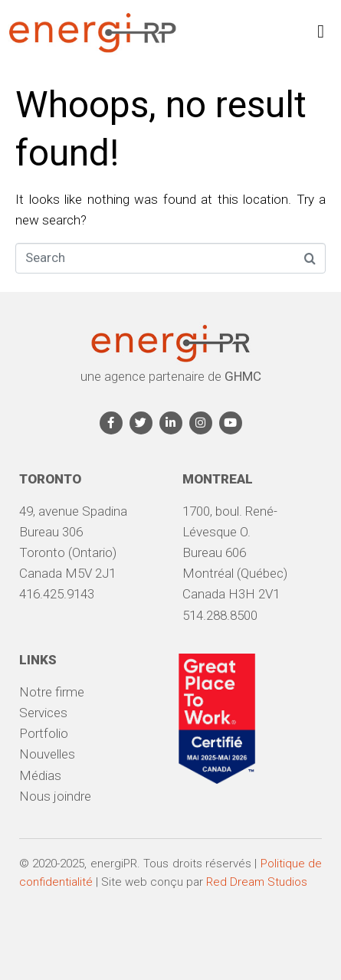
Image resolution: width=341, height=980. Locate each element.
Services (43, 713)
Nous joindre (55, 796)
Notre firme (52, 692)
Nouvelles (47, 754)
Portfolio (44, 733)
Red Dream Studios (257, 882)
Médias (40, 775)
